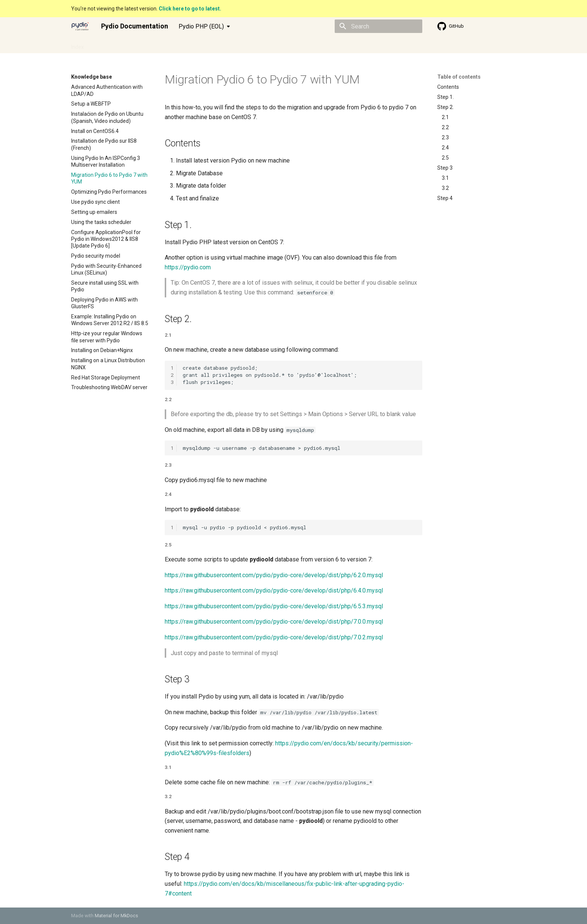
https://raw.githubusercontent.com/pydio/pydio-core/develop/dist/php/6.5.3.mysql (274, 606)
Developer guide (151, 45)
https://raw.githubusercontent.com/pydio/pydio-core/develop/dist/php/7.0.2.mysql (274, 637)
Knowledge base (198, 45)
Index (77, 45)
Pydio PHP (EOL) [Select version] (201, 26)
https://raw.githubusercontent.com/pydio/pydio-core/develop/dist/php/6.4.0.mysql (274, 590)
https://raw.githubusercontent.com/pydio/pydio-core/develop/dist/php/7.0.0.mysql (274, 622)
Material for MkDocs (116, 916)
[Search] (378, 26)
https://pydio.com (188, 267)
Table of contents (459, 77)
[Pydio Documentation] (80, 26)
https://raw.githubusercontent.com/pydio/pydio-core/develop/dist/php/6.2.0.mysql (274, 575)
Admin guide (108, 45)
